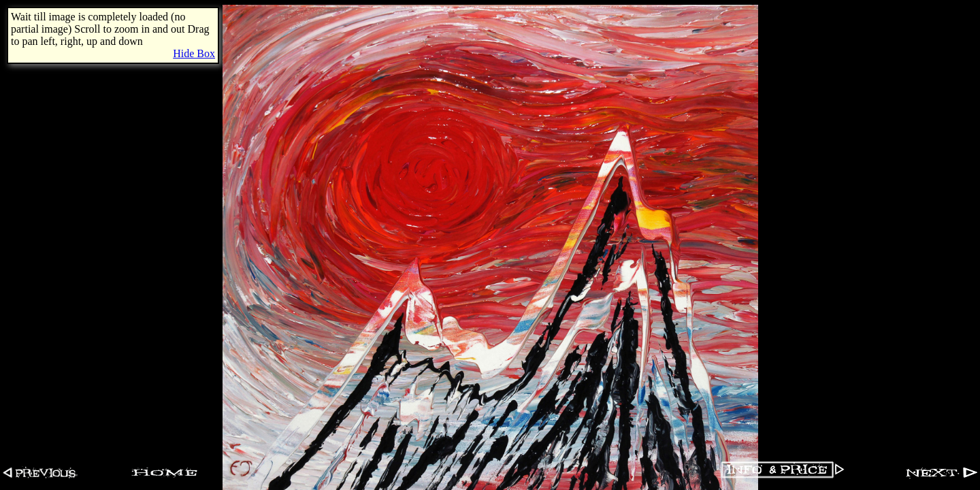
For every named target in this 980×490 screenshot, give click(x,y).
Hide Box (194, 53)
